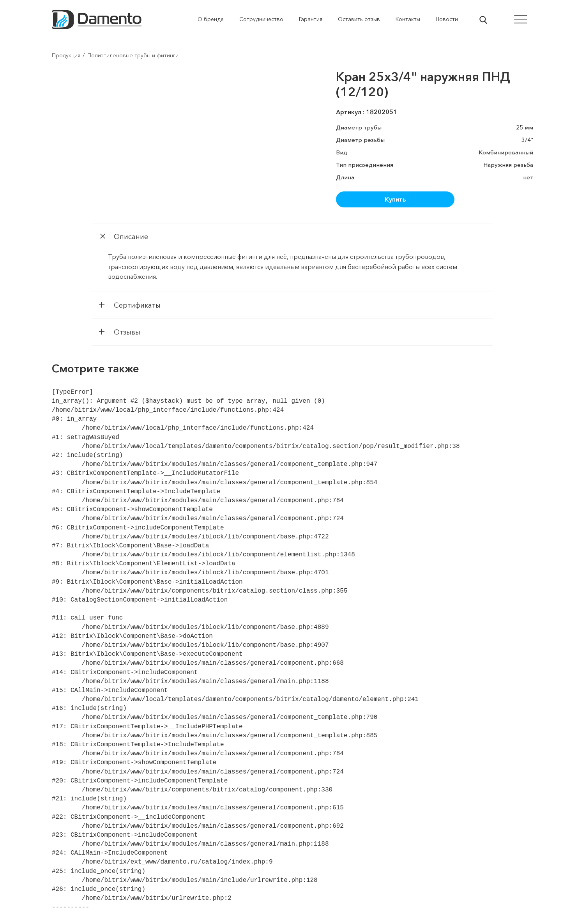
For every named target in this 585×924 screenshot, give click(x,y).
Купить (395, 199)
